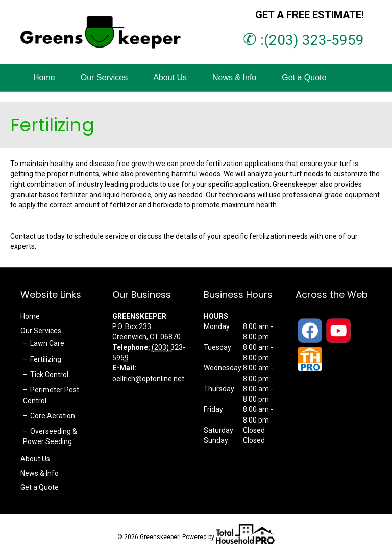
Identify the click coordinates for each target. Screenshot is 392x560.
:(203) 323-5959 (303, 40)
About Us (170, 77)
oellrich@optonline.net (148, 379)
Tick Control (49, 375)
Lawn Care (47, 343)
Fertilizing (46, 359)
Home (44, 77)
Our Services (104, 77)
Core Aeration (53, 416)
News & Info (234, 77)
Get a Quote (304, 77)
